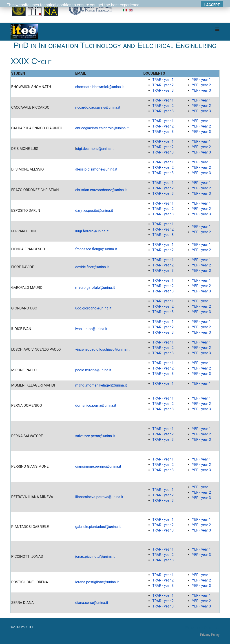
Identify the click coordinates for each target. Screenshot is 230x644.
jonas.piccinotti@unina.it (95, 556)
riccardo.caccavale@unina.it (98, 107)
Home (73, 43)
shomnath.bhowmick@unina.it (100, 87)
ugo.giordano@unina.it (93, 308)
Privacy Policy (210, 635)
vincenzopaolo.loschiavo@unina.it (102, 349)
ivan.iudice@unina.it (91, 329)
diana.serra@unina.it (92, 603)
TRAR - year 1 (163, 80)
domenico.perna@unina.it (96, 405)
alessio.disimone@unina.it (96, 169)
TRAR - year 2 (163, 85)
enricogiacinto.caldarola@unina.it (102, 128)
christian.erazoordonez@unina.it (101, 190)
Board (195, 43)
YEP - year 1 (201, 80)
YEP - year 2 (201, 85)
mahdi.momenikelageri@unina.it (101, 385)
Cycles (175, 43)
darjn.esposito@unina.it (94, 211)
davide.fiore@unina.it (92, 267)
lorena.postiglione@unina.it (97, 582)
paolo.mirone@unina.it (93, 370)
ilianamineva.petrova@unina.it (99, 497)
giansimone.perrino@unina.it (98, 466)
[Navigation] (217, 29)
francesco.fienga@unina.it (96, 249)
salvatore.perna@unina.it (95, 436)
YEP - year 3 (201, 90)
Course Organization (98, 43)
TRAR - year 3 (163, 90)
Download (212, 43)
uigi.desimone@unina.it (95, 149)
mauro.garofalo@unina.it (95, 288)
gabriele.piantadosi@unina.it (98, 527)
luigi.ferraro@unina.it (92, 231)
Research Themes (152, 43)
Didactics (126, 43)
